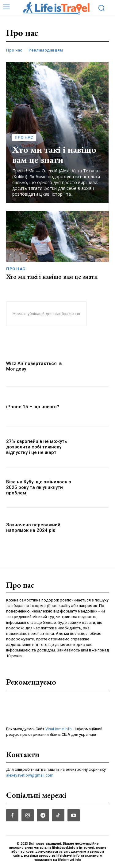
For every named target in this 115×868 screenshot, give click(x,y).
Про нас (14, 50)
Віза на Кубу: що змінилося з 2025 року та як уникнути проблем (39, 487)
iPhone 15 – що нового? (33, 407)
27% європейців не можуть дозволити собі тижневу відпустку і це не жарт (36, 447)
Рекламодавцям (46, 50)
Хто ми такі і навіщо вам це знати (54, 155)
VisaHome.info (59, 729)
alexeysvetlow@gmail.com (30, 775)
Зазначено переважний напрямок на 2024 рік (33, 528)
